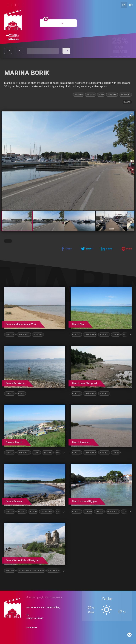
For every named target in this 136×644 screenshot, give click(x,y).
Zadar (127, 102)
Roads (36, 452)
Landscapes (24, 335)
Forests (22, 512)
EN (124, 5)
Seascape (112, 95)
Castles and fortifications (31, 571)
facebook (32, 628)
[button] (131, 114)
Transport (125, 95)
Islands (33, 512)
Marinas (91, 95)
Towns (21, 393)
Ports (101, 95)
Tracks (116, 335)
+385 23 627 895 (35, 618)
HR (131, 5)
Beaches (79, 95)
